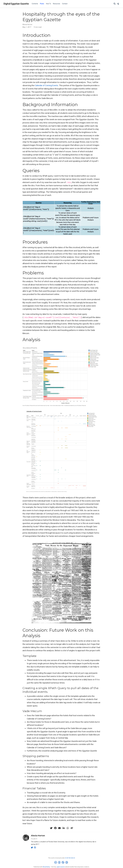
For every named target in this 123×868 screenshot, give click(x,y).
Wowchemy (46, 867)
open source (61, 867)
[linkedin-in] (64, 828)
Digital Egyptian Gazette (16, 4)
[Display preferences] (118, 4)
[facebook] (55, 828)
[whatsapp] (68, 828)
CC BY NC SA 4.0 (70, 858)
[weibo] (72, 828)
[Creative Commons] (62, 862)
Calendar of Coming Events (46, 85)
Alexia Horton (27, 24)
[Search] (115, 4)
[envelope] (59, 828)
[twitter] (51, 828)
